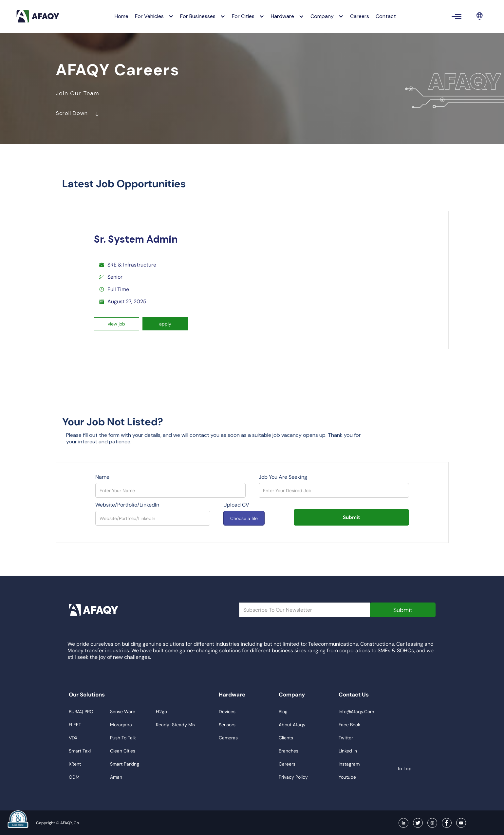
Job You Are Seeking (283, 477)
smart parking (125, 764)
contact (386, 16)
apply (165, 324)
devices (227, 712)
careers (360, 16)
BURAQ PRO (81, 712)
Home (121, 16)
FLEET (75, 725)
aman (116, 777)
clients (286, 738)
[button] (154, 16)
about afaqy (292, 725)
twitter (346, 738)
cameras (228, 738)
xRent (75, 764)
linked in (348, 751)
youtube (347, 777)
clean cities (123, 751)
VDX (73, 738)
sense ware (123, 712)
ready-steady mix (176, 725)
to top (399, 769)
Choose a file (244, 518)
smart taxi (80, 751)
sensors (227, 725)
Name (102, 477)
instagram (349, 764)
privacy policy (293, 777)
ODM (74, 777)
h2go (161, 712)
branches (289, 751)
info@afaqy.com (356, 712)
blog (283, 712)
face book (349, 725)
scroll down (83, 115)
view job (116, 324)
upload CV (236, 505)
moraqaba (121, 725)
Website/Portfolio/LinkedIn (127, 505)
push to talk (123, 738)
